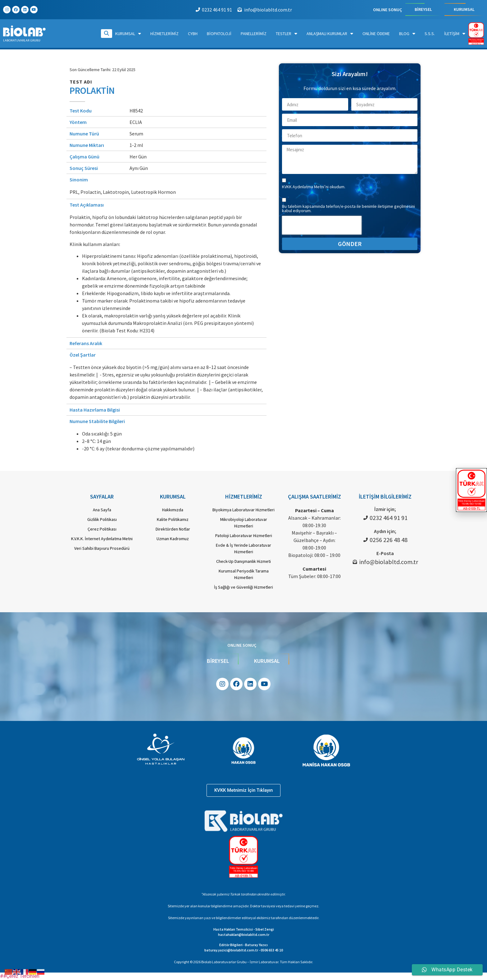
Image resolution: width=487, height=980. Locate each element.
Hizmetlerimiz (164, 34)
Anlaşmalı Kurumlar (330, 34)
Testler (287, 34)
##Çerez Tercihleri (20, 976)
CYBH (193, 34)
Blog (407, 34)
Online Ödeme (376, 34)
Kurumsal (128, 34)
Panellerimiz (254, 34)
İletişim (455, 34)
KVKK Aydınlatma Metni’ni (306, 187)
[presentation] (322, 225)
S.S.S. (430, 34)
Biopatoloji (219, 34)
